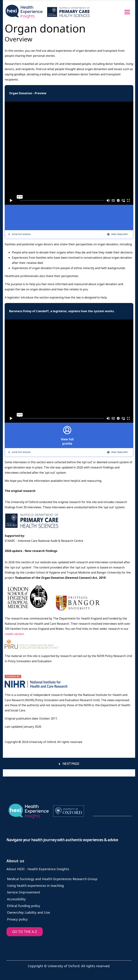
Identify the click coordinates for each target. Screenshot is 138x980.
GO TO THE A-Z (25, 932)
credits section (14, 634)
